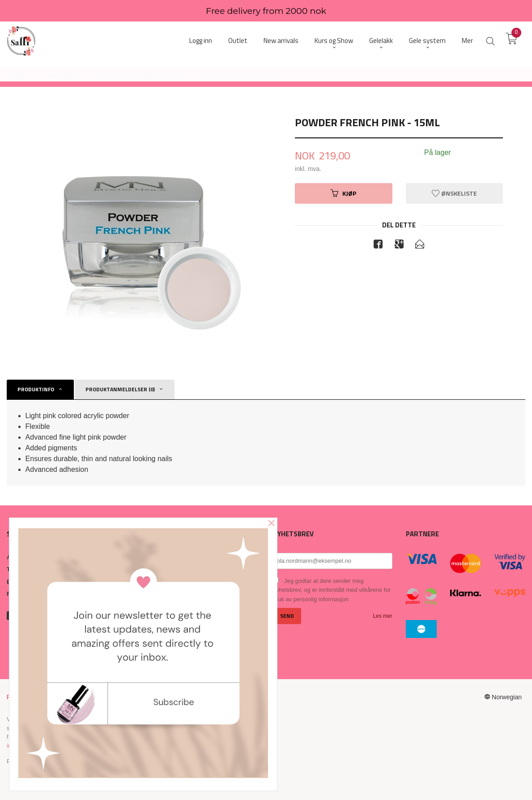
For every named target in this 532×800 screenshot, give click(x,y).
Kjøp (343, 193)
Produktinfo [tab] (36, 389)
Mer (467, 41)
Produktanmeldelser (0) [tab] (120, 389)
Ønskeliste (454, 193)
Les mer (382, 616)
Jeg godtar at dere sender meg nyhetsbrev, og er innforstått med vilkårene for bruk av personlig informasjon (332, 590)
